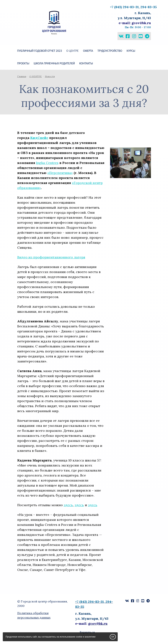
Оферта (88, 51)
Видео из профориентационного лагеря (51, 257)
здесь (68, 505)
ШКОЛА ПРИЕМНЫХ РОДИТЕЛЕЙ (54, 63)
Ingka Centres (47, 163)
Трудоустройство (110, 51)
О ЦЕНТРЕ (72, 51)
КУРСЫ (131, 51)
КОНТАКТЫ (86, 63)
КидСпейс (39, 138)
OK (113, 637)
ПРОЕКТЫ (23, 63)
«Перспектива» (60, 173)
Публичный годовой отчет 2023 (40, 51)
